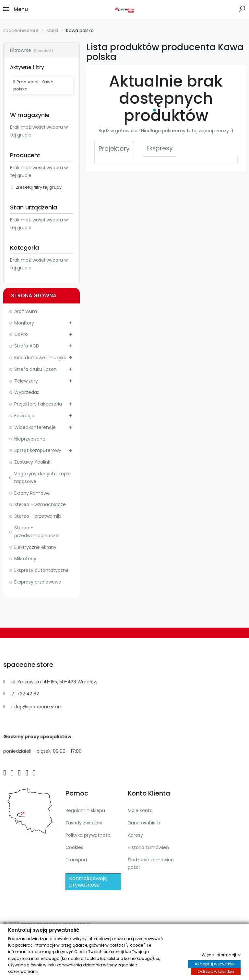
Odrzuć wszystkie (216, 972)
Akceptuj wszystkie (214, 964)
